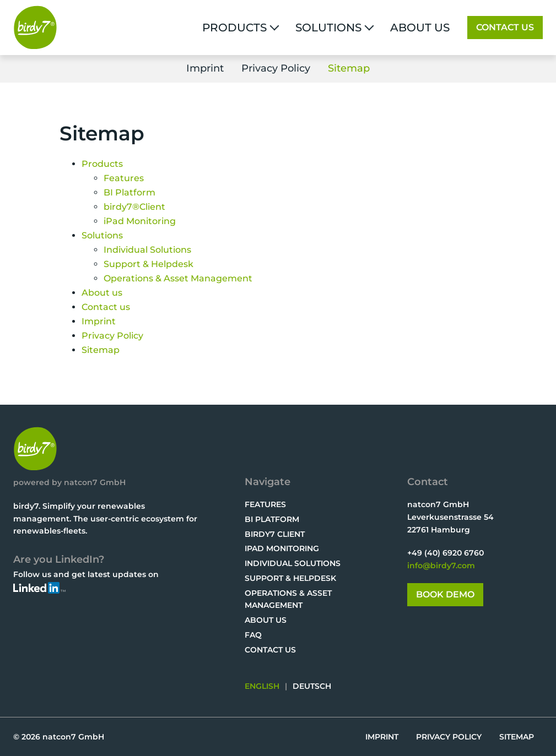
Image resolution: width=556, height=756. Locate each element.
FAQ (253, 635)
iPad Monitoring (282, 548)
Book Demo (445, 594)
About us (420, 28)
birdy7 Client (275, 534)
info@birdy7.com (441, 565)
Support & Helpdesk (290, 578)
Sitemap (349, 68)
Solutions (328, 28)
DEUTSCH (312, 686)
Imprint (205, 68)
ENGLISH (262, 686)
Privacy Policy (276, 68)
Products (234, 28)
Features (265, 504)
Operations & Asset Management (288, 599)
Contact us (505, 27)
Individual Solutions (293, 563)
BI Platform (272, 519)
